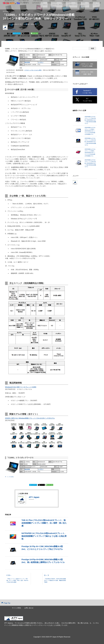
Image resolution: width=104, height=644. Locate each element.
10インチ (22, 24)
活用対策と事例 (60, 5)
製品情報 (27, 62)
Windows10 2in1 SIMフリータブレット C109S (21, 387)
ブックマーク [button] (17, 33)
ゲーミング (87, 5)
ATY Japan (12, 29)
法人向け (97, 5)
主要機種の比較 (74, 5)
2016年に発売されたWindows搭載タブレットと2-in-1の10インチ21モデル (30, 418)
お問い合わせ (29, 608)
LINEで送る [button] (35, 33)
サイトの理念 (17, 608)
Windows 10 (16, 24)
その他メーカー (7, 24)
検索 (92, 48)
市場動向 (48, 5)
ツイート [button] (26, 33)
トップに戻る (9, 477)
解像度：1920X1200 (31, 24)
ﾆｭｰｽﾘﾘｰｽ (41, 62)
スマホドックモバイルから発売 (33, 70)
